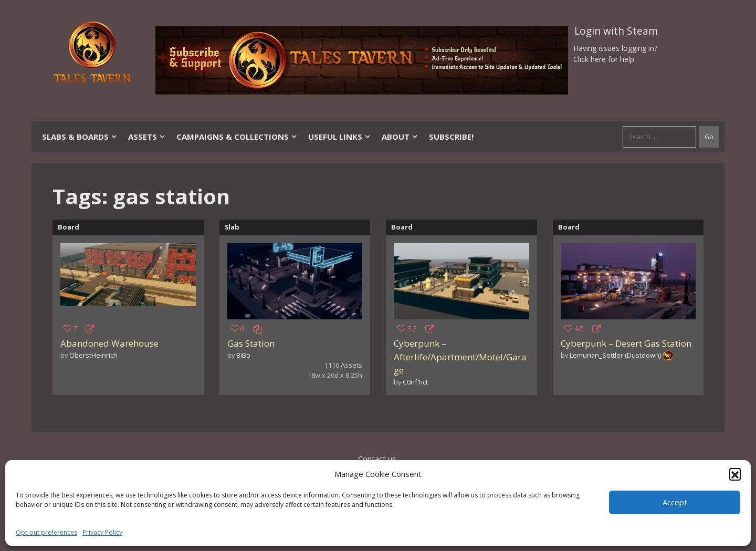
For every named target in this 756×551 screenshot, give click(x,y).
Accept (675, 502)
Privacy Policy (102, 532)
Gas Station (251, 343)
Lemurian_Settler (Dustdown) (615, 355)
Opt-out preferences (46, 532)
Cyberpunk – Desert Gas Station (626, 343)
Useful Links (340, 137)
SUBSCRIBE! (451, 137)
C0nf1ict (415, 382)
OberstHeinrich (93, 355)
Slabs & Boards (80, 137)
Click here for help (604, 59)
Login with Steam (616, 31)
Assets (147, 137)
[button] (735, 474)
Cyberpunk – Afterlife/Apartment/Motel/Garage (460, 357)
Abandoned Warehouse (109, 343)
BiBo (243, 355)
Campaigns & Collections (237, 137)
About (400, 137)
